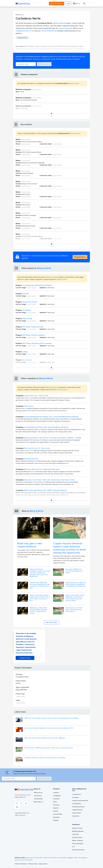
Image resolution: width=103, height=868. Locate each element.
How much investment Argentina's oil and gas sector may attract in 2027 (49, 728)
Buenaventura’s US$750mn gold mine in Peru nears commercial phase (49, 748)
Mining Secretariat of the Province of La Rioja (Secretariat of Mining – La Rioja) (53, 438)
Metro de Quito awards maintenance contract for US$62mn (45, 738)
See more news (51, 622)
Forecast (56, 805)
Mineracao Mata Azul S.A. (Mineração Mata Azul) (42, 469)
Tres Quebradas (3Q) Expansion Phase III (37, 285)
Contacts (56, 799)
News (55, 802)
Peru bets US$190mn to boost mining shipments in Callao (74, 571)
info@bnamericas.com (24, 31)
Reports (56, 808)
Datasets (56, 817)
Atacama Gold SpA (31, 459)
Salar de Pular (27, 319)
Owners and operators (80, 801)
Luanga (25, 352)
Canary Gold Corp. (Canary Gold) (36, 396)
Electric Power (77, 828)
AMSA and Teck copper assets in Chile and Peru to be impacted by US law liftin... (52, 718)
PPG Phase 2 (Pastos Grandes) (34, 335)
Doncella (26, 294)
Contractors (77, 794)
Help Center (43, 864)
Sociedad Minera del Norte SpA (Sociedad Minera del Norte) (46, 427)
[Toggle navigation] (84, 3)
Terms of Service (21, 864)
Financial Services (78, 850)
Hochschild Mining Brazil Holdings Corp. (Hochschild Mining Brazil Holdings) (51, 417)
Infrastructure (77, 837)
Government (77, 813)
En (76, 3)
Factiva (56, 811)
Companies (57, 796)
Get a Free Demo (57, 3)
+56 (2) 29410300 (48, 31)
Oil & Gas (75, 834)
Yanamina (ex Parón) (30, 302)
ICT (74, 847)
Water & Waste (78, 841)
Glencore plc (29, 406)
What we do (38, 793)
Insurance (76, 816)
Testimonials (38, 799)
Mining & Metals (60, 23)
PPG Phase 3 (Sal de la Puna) (33, 327)
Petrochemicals (78, 844)
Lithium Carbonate (66, 28)
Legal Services (77, 810)
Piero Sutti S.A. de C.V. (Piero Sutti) (37, 448)
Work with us (38, 802)
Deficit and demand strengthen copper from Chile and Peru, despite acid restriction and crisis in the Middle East (40, 573)
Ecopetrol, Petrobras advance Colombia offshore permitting (45, 758)
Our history (38, 796)
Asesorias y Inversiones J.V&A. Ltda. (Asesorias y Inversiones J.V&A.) (49, 480)
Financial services (78, 807)
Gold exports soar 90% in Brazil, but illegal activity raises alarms (74, 610)
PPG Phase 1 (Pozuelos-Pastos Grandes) (37, 343)
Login (68, 3)
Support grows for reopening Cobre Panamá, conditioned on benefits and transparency (76, 584)
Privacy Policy (33, 864)
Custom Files (58, 814)
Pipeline (56, 820)
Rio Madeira (27, 310)
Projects (56, 793)
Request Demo (44, 64)
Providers (76, 798)
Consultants (77, 804)
